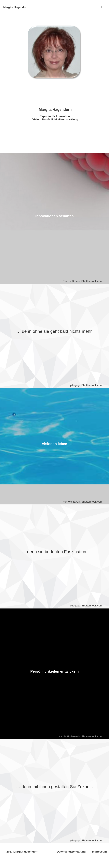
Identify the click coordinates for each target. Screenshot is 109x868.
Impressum (99, 852)
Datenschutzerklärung (71, 852)
